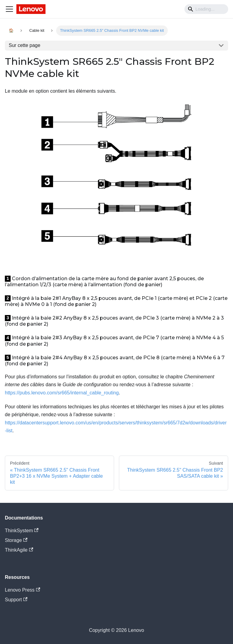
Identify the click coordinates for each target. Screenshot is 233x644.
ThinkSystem (22, 531)
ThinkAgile (19, 550)
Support (16, 600)
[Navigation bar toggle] (9, 9)
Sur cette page (25, 45)
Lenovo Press (22, 590)
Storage (16, 540)
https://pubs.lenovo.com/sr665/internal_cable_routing (62, 393)
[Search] (206, 9)
